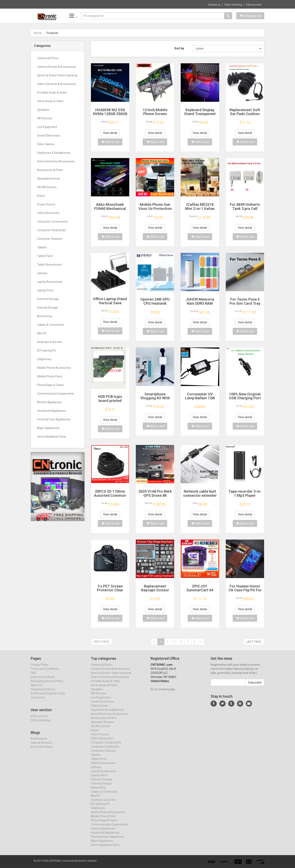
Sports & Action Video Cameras (57, 75)
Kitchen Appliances (49, 402)
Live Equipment (47, 127)
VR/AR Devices (47, 187)
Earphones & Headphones (54, 153)
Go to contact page (163, 693)
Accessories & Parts (50, 170)
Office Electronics (48, 213)
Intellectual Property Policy (48, 697)
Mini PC (42, 333)
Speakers (43, 110)
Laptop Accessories (50, 282)
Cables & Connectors (50, 325)
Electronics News (42, 751)
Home (38, 33)
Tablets (42, 247)
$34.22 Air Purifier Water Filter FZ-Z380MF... (90, 4)
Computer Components (52, 222)
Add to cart (111, 142)
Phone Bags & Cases (50, 385)
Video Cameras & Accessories (56, 84)
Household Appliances (51, 411)
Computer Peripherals (51, 230)
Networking (44, 316)
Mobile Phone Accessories (54, 368)
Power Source (46, 204)
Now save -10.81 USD (48, 4)
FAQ (33, 677)
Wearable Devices (49, 179)
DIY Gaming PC (47, 351)
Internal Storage (48, 308)
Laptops (42, 273)
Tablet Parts (45, 256)
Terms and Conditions (45, 673)
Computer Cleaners (50, 239)
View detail (110, 133)
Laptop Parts (45, 290)
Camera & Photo (48, 58)
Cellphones (44, 359)
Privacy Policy (40, 669)
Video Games (46, 144)
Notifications (39, 743)
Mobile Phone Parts (50, 376)
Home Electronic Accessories (56, 161)
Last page (254, 642)
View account (253, 5)
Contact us (214, 5)
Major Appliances (48, 428)
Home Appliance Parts (52, 437)
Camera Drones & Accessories (57, 67)
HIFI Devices (45, 118)
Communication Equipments (56, 394)
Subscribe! (255, 686)
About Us (37, 689)
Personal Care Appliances (54, 419)
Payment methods (43, 681)
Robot (41, 196)
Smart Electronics (49, 136)
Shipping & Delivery (43, 693)
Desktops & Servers (50, 342)
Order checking (233, 5)
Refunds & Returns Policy (47, 685)
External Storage (48, 299)
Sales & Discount (41, 747)
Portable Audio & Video (52, 93)
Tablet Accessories (49, 265)
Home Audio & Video (50, 101)
